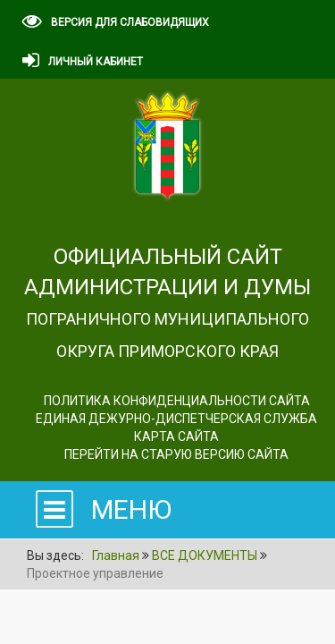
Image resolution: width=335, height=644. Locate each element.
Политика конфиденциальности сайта (177, 401)
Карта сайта (176, 436)
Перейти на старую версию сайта (176, 454)
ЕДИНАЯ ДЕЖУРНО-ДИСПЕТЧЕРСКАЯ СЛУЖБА (176, 419)
